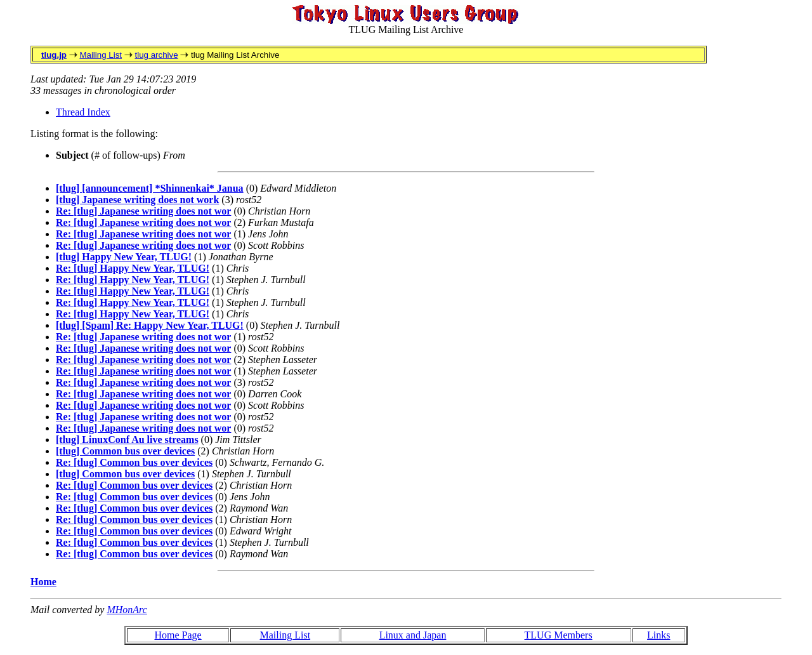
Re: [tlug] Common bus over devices (134, 462)
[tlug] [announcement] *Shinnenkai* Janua (150, 188)
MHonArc (127, 610)
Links (658, 635)
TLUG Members (559, 635)
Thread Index (83, 112)
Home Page (178, 635)
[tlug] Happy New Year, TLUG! (124, 257)
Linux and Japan (413, 635)
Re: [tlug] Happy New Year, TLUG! (133, 268)
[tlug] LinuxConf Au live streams (127, 440)
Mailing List (101, 55)
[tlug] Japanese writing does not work (137, 200)
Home (43, 582)
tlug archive (156, 55)
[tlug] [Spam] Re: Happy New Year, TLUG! (150, 325)
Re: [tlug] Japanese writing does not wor (143, 211)
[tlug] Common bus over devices (125, 451)
